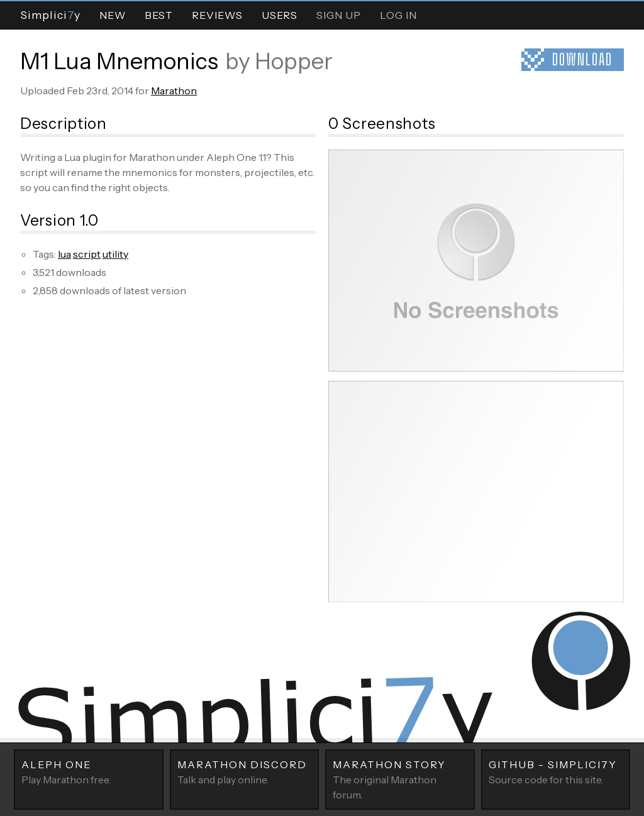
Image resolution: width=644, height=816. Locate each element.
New (113, 15)
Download (582, 59)
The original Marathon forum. (400, 779)
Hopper (294, 61)
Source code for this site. (556, 771)
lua (64, 254)
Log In (398, 15)
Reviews (217, 15)
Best (159, 15)
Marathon (174, 91)
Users (280, 15)
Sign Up (339, 15)
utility (115, 254)
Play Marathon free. (89, 771)
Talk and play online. (245, 771)
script (87, 254)
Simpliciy (50, 15)
